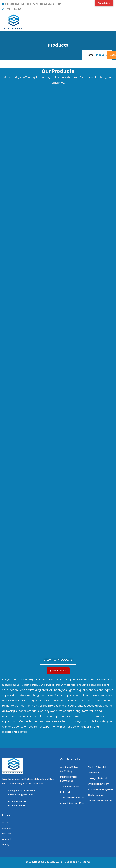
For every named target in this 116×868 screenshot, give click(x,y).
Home (90, 55)
